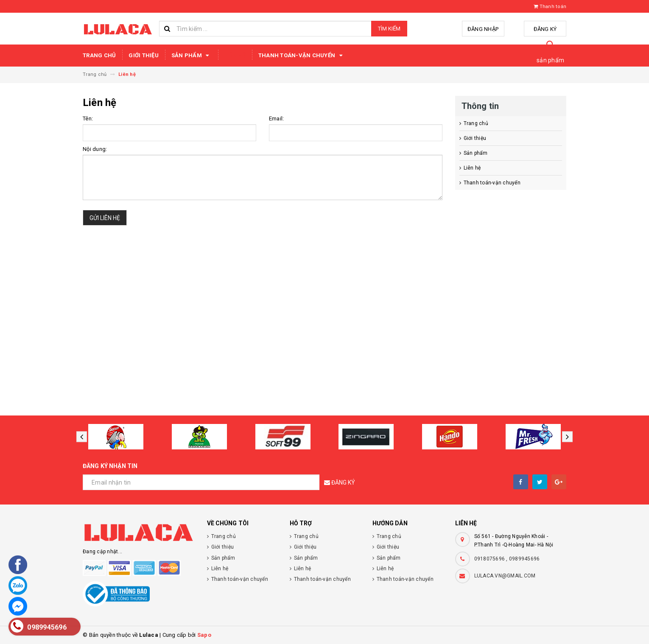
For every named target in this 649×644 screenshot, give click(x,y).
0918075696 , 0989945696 (507, 559)
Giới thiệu (144, 55)
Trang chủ (99, 55)
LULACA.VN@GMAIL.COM (505, 576)
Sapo (204, 635)
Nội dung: (95, 149)
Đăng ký (545, 29)
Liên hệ (235, 55)
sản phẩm (550, 60)
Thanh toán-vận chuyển (302, 56)
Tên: (88, 118)
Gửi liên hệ (105, 218)
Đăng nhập (483, 29)
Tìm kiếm (389, 29)
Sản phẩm (192, 56)
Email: (277, 118)
